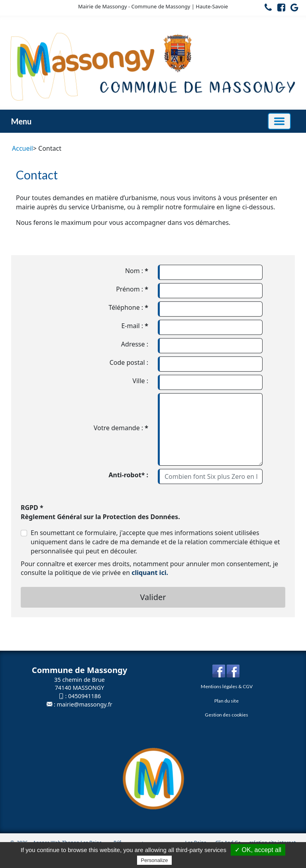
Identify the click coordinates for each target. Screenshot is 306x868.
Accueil (23, 148)
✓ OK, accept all (258, 850)
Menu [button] (21, 121)
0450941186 (84, 696)
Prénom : (132, 289)
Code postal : (129, 362)
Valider (153, 597)
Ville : (140, 381)
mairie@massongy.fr (85, 704)
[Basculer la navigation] (279, 121)
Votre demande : (121, 428)
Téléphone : (128, 307)
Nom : (137, 271)
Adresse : (135, 344)
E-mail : (135, 326)
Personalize (155, 860)
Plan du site (227, 701)
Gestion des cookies (227, 715)
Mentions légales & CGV (227, 686)
